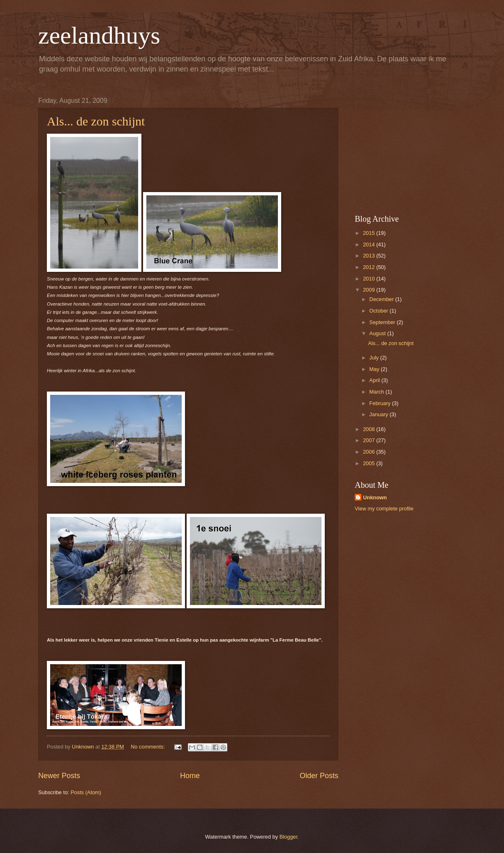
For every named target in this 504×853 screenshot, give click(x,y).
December (382, 299)
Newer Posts (59, 776)
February (380, 403)
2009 (370, 290)
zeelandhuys (99, 35)
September (383, 322)
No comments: (149, 747)
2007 (370, 440)
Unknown (375, 497)
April (375, 380)
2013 (370, 256)
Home (190, 776)
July (375, 358)
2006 (370, 452)
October (379, 311)
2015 (370, 233)
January (379, 414)
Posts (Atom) (86, 792)
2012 (370, 267)
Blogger (289, 837)
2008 (370, 429)
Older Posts (319, 776)
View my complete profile (384, 509)
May (375, 369)
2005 (370, 463)
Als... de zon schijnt (96, 121)
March (377, 392)
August (378, 333)
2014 (370, 245)
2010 (370, 279)
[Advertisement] (406, 148)
